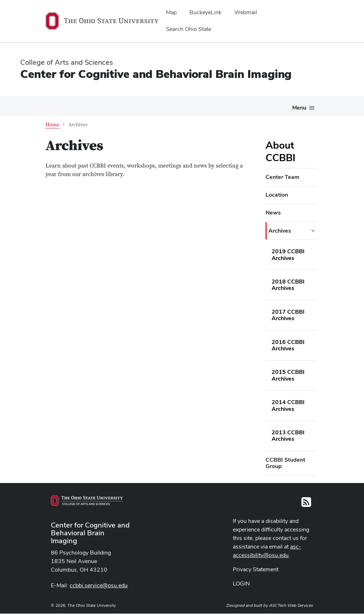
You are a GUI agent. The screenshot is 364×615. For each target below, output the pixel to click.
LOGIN (241, 584)
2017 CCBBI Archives (288, 315)
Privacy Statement (256, 569)
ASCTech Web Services (291, 605)
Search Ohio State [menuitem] (189, 29)
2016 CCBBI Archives (288, 345)
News (273, 213)
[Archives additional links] (313, 231)
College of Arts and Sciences (67, 62)
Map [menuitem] (171, 12)
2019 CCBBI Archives (288, 255)
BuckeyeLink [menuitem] (205, 12)
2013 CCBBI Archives (288, 436)
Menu (299, 108)
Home (52, 125)
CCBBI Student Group (285, 463)
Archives (280, 231)
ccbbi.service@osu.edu (99, 585)
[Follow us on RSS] (306, 504)
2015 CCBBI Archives (288, 375)
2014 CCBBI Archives (288, 405)
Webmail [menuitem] (246, 12)
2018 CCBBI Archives (288, 285)
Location (277, 195)
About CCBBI (280, 151)
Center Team (282, 177)
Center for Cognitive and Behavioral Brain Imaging (156, 74)
